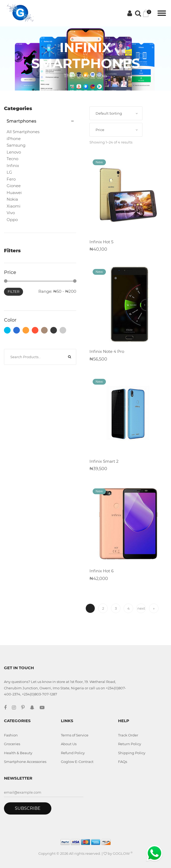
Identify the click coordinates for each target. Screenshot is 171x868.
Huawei (14, 193)
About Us (69, 744)
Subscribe (28, 808)
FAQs (123, 762)
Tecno (12, 159)
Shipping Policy (132, 753)
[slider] (6, 281)
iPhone (14, 139)
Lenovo (14, 152)
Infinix (13, 166)
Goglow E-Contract (77, 762)
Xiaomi (13, 206)
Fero (11, 179)
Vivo (11, 213)
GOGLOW (123, 853)
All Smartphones (23, 132)
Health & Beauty (18, 753)
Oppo (12, 220)
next (141, 608)
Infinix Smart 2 (104, 461)
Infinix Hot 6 (102, 571)
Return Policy (130, 744)
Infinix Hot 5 (101, 242)
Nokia (12, 199)
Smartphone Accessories (25, 762)
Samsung (16, 145)
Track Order (128, 735)
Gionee (14, 186)
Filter (13, 291)
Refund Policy (73, 753)
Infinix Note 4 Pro (107, 351)
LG (9, 172)
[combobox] (116, 113)
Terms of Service (75, 735)
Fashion (11, 735)
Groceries (12, 744)
